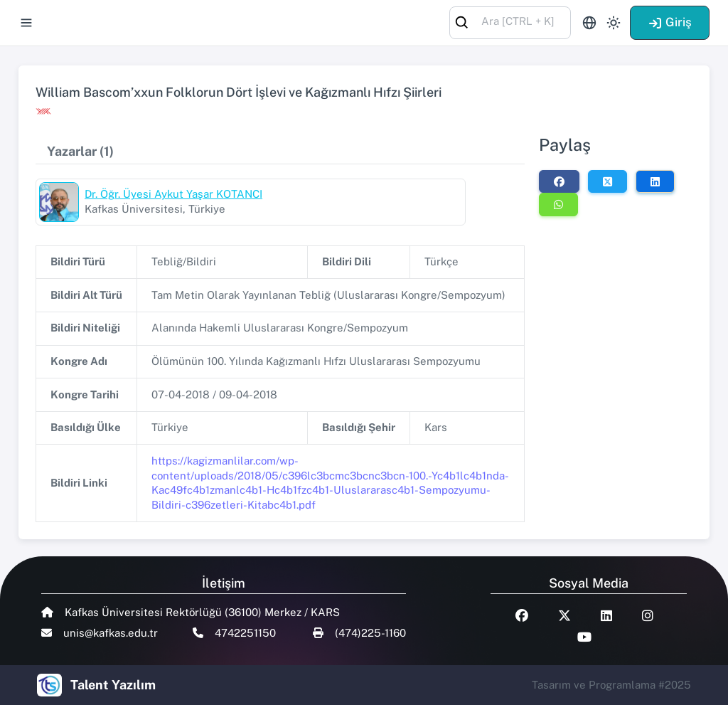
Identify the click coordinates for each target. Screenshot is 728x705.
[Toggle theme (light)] (614, 23)
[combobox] (510, 22)
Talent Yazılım (113, 685)
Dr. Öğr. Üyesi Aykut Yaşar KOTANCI (173, 194)
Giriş (670, 22)
